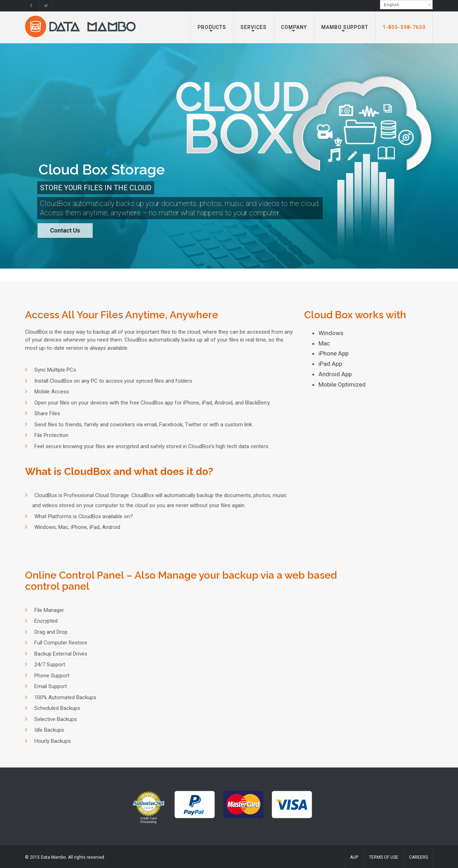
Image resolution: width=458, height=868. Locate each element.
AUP (354, 857)
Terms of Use (384, 857)
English (392, 5)
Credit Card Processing (148, 820)
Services (254, 27)
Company (294, 27)
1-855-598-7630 (404, 27)
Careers (418, 857)
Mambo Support (345, 27)
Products (212, 27)
